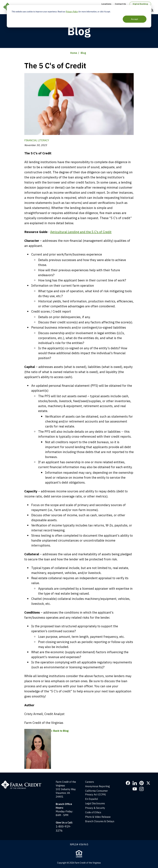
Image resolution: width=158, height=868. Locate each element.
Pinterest (142, 783)
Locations (106, 4)
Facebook (128, 783)
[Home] (23, 782)
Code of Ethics (93, 812)
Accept (135, 19)
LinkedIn (135, 783)
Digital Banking (140, 4)
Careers (90, 782)
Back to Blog (61, 731)
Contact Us (120, 4)
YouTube (135, 789)
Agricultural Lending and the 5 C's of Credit (81, 232)
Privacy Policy (72, 11)
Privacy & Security (95, 808)
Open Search (152, 10)
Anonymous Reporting (97, 786)
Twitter (148, 783)
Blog (83, 53)
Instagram (142, 789)
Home (74, 53)
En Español (92, 799)
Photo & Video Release (98, 817)
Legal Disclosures (95, 803)
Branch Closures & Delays (100, 821)
